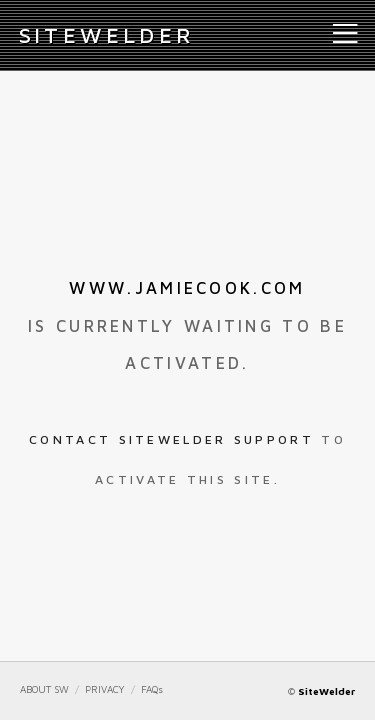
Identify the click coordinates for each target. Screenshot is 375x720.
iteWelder (107, 35)
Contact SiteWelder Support (171, 439)
